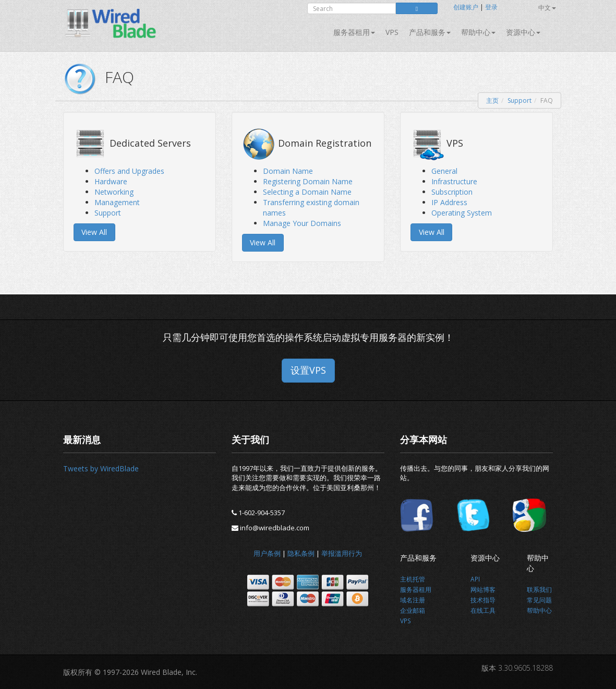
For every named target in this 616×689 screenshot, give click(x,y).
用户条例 (267, 553)
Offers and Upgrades (129, 171)
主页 (492, 100)
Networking (114, 192)
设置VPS (308, 370)
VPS (392, 32)
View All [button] (94, 232)
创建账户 (466, 7)
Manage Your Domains (302, 223)
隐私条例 (301, 553)
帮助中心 (478, 32)
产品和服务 (430, 32)
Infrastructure (454, 181)
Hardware (111, 181)
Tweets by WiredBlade (101, 468)
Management (117, 202)
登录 (491, 7)
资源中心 (523, 32)
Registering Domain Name (308, 181)
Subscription (452, 192)
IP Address (449, 202)
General (444, 171)
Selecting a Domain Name (307, 192)
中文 (547, 8)
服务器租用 (354, 32)
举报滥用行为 (342, 553)
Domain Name (288, 171)
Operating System (462, 213)
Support (520, 100)
